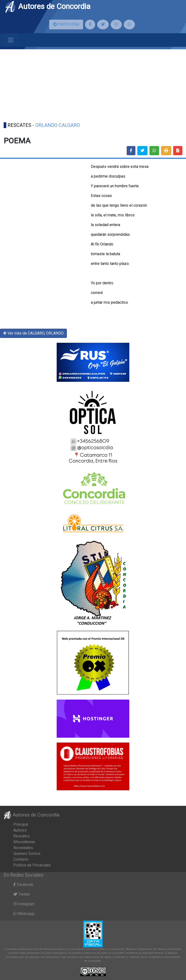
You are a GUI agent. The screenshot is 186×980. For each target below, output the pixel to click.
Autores (20, 830)
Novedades (23, 848)
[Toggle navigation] (11, 40)
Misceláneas (24, 842)
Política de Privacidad (32, 865)
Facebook (23, 885)
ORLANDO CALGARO (58, 125)
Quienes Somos (27, 853)
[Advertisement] (93, 83)
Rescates (21, 836)
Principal (21, 824)
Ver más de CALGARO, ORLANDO (33, 333)
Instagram (24, 904)
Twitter (22, 894)
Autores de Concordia (47, 6)
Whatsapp (24, 914)
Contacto (21, 859)
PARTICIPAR (66, 24)
